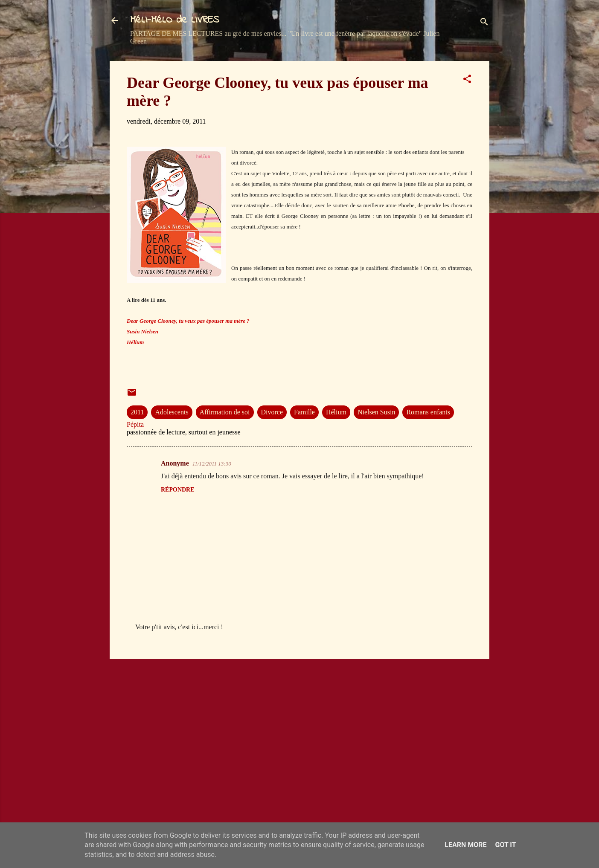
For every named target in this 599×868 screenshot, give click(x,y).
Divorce (272, 412)
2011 (137, 412)
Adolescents (172, 412)
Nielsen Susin (376, 412)
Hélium (336, 412)
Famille (304, 412)
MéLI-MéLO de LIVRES (175, 20)
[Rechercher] (484, 23)
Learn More (465, 845)
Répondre (178, 490)
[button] (467, 80)
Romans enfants (428, 412)
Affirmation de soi (225, 412)
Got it (505, 845)
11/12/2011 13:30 (212, 464)
